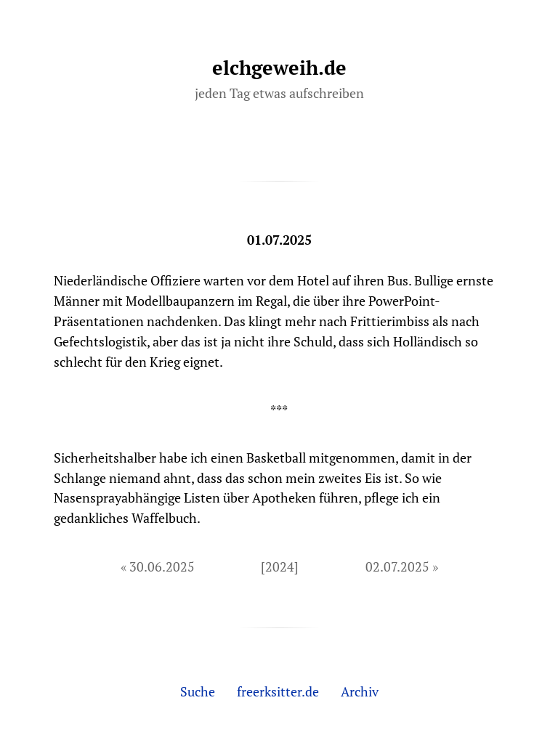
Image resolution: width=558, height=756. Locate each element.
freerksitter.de (278, 691)
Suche (198, 691)
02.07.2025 (397, 566)
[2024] (280, 566)
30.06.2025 (162, 566)
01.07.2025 (279, 240)
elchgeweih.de (279, 68)
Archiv (360, 691)
